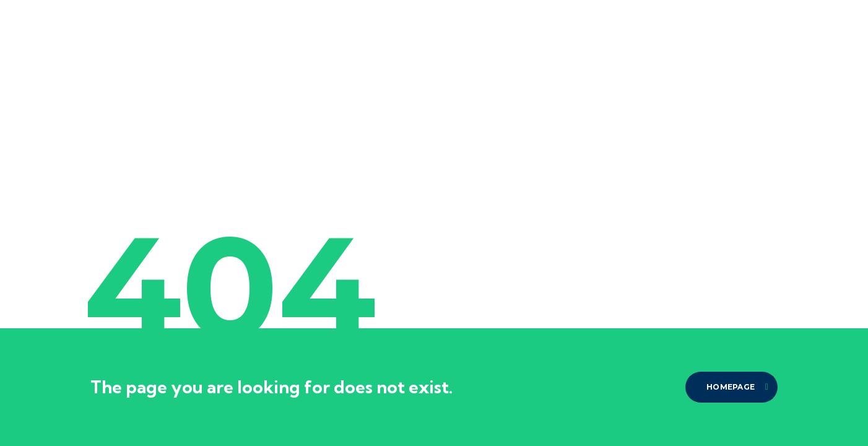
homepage (737, 387)
